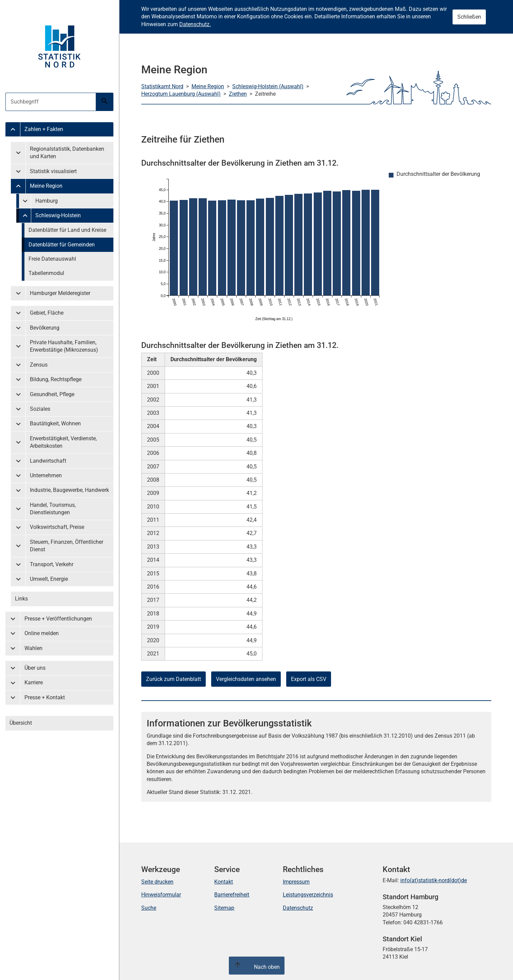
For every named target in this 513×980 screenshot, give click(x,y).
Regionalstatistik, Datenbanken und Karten (67, 153)
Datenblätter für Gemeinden (62, 245)
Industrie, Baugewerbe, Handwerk (69, 490)
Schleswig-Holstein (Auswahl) (268, 86)
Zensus (39, 365)
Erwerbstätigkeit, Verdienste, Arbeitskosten (63, 442)
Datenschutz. (195, 24)
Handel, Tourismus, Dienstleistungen (53, 509)
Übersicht (21, 723)
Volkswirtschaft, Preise (57, 527)
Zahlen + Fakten (44, 129)
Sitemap (224, 908)
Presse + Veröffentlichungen (58, 619)
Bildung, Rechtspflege (56, 379)
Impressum (296, 882)
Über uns (35, 668)
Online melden (42, 633)
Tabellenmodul (46, 273)
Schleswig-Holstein (58, 215)
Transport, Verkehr (52, 564)
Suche (149, 908)
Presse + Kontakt (45, 697)
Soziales (40, 409)
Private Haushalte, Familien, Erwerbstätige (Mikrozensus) (64, 346)
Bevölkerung (45, 328)
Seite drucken (157, 882)
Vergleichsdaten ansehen (246, 679)
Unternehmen (46, 475)
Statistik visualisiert (53, 171)
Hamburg (47, 201)
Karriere (34, 682)
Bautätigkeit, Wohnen (55, 423)
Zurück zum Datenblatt (173, 679)
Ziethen (238, 94)
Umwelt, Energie (49, 579)
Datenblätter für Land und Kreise (67, 230)
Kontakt (224, 882)
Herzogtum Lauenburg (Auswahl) (181, 94)
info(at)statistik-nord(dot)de (434, 880)
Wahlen (33, 648)
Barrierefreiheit (232, 895)
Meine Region (46, 186)
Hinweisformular (161, 895)
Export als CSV (309, 679)
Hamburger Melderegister (60, 293)
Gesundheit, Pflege (52, 394)
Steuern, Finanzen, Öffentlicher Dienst (67, 546)
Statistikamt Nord (162, 86)
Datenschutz (298, 908)
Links (21, 599)
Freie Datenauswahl (52, 259)
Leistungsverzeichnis (308, 895)
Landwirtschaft (48, 461)
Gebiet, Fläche (47, 313)
